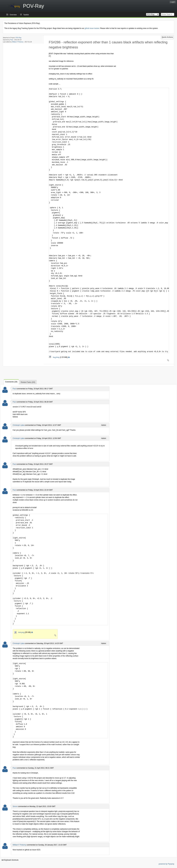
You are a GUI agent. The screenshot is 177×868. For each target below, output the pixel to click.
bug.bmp (54, 357)
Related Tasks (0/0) (28, 382)
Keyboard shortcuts (10, 860)
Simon (15, 806)
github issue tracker (92, 28)
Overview (13, 15)
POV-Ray (18, 38)
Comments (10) (11, 382)
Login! (173, 2)
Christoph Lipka (18, 425)
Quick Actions (167, 37)
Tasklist (26, 15)
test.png (19, 632)
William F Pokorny (18, 42)
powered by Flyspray (166, 864)
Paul (12, 40)
